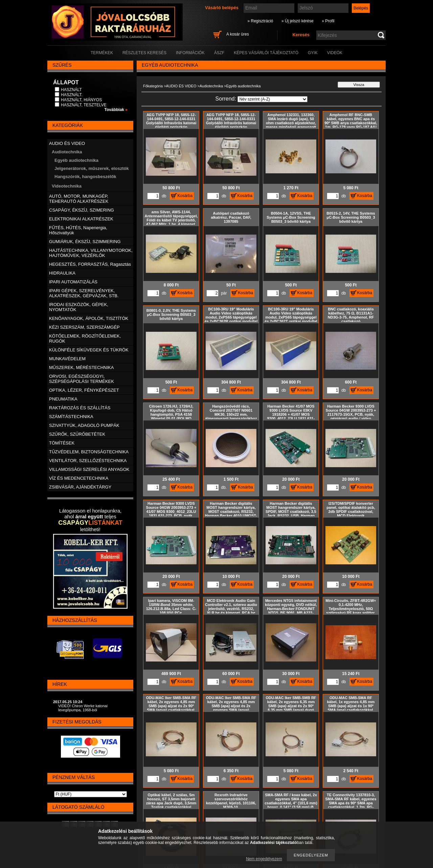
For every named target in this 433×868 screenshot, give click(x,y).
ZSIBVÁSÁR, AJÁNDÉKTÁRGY (80, 487)
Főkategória (153, 86)
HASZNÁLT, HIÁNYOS (81, 100)
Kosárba (185, 196)
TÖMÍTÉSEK (62, 443)
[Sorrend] (272, 99)
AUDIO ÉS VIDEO (181, 86)
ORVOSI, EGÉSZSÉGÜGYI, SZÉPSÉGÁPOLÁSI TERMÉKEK (82, 379)
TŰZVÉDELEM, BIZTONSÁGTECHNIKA (89, 452)
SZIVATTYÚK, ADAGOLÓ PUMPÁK (84, 425)
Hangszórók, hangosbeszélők (85, 177)
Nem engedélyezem (264, 859)
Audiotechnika (211, 86)
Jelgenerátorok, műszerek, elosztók (92, 168)
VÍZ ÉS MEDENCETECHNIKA (79, 478)
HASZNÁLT (71, 90)
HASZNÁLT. (72, 95)
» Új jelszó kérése (298, 21)
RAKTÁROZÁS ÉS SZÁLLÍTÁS (80, 408)
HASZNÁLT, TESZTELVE (84, 105)
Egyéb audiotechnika (76, 160)
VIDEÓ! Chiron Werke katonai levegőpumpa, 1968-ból (83, 708)
